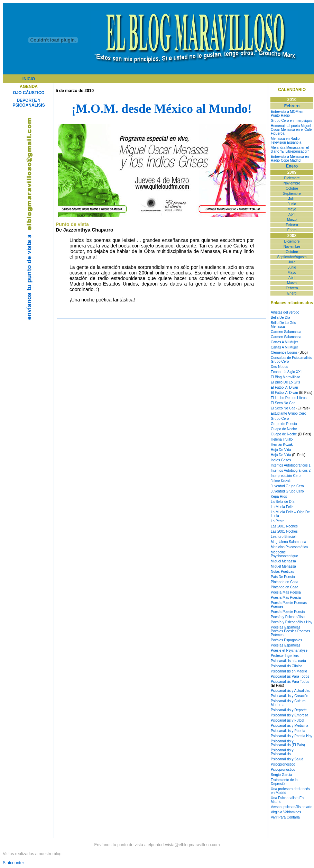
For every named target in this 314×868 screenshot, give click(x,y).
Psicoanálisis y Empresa (289, 715)
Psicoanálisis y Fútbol (287, 720)
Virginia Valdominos (286, 812)
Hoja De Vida (281, 450)
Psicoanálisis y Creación (289, 696)
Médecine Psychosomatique (284, 554)
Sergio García (281, 775)
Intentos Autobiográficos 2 (291, 471)
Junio (292, 204)
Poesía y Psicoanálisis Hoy (292, 622)
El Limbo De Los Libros (289, 398)
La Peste (278, 521)
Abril (292, 214)
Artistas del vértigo (285, 312)
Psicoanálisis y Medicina (289, 726)
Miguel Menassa (283, 561)
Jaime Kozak (281, 481)
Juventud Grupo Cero (287, 486)
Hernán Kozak (282, 445)
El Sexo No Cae (283, 403)
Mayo (292, 209)
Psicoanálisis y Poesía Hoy (292, 736)
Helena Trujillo (282, 439)
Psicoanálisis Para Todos (290, 676)
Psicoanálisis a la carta (288, 661)
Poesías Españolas (286, 627)
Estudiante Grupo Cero (288, 413)
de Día (289, 502)
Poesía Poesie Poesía (288, 612)
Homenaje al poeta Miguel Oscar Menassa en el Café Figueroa (291, 130)
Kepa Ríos (279, 496)
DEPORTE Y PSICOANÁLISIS (29, 103)
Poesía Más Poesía (286, 592)
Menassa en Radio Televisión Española (286, 141)
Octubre (292, 188)
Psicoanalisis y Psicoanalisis (282, 752)
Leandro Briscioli (284, 537)
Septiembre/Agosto (292, 257)
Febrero (292, 225)
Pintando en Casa (285, 582)
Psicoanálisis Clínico (287, 666)
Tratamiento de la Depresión (284, 782)
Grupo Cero (280, 419)
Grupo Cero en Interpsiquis (292, 121)
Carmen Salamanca (286, 332)
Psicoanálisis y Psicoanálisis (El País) (288, 743)
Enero (292, 230)
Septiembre (292, 194)
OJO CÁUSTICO (29, 93)
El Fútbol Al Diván (284, 387)
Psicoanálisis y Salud (287, 759)
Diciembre (292, 178)
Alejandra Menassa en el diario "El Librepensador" (290, 150)
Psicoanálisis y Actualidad (291, 691)
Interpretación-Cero (286, 476)
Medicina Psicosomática (289, 547)
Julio (292, 199)
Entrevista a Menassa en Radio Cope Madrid (290, 159)
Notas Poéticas (282, 572)
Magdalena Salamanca (288, 542)
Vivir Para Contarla (285, 817)
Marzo (292, 220)
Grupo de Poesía (284, 424)
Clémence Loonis (284, 352)
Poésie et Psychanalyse (289, 650)
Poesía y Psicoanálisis (288, 617)
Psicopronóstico (283, 764)
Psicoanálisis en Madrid (289, 671)
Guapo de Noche (284, 429)
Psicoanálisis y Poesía (288, 731)
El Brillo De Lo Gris (285, 382)
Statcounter (13, 863)
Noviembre (292, 183)
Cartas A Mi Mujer (284, 342)
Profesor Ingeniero (285, 656)
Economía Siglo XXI (286, 372)
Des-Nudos (279, 367)
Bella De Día (280, 318)
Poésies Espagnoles (287, 640)
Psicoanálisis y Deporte (289, 710)
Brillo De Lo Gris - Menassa (284, 325)
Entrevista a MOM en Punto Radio (287, 114)
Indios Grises (281, 460)
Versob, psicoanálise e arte (292, 807)
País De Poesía (283, 577)
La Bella (277, 502)
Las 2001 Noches (284, 526)
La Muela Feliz (282, 507)
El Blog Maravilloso (285, 377)
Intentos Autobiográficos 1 (291, 465)
